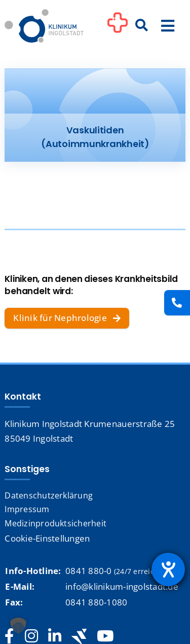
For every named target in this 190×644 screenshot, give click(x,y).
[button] (18, 626)
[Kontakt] (177, 303)
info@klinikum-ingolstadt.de (122, 586)
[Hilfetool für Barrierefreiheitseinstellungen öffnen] (168, 569)
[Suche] (142, 26)
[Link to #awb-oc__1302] (118, 27)
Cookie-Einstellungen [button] (47, 538)
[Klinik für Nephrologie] (67, 318)
